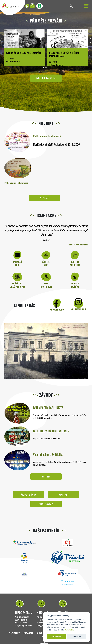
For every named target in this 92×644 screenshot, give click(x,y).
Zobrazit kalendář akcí (46, 78)
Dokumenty (64, 494)
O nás (39, 633)
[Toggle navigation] (86, 6)
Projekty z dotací (29, 494)
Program (28, 633)
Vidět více (45, 198)
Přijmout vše (56, 636)
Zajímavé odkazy (46, 504)
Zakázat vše (77, 636)
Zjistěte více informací (78, 245)
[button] (44, 68)
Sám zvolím (69, 630)
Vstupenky (14, 633)
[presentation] (2, 41)
